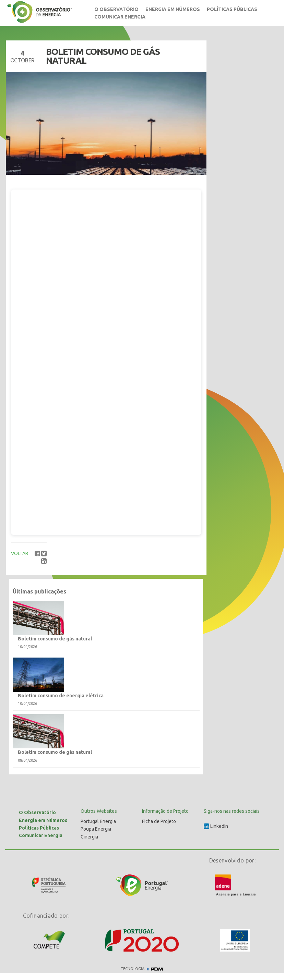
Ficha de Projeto (159, 821)
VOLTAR (20, 553)
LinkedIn (216, 826)
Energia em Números (173, 9)
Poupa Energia (96, 829)
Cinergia (89, 837)
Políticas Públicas (232, 9)
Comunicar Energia (120, 17)
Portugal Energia (98, 821)
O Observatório (116, 9)
